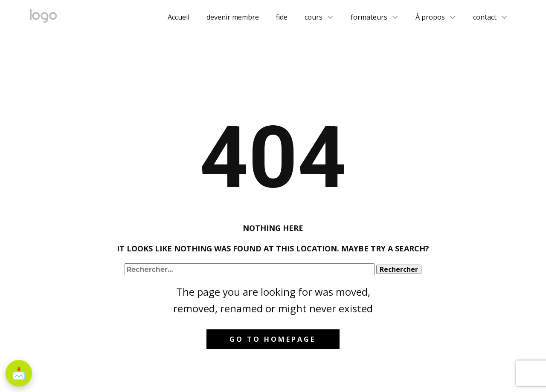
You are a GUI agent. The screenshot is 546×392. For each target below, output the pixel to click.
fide (282, 17)
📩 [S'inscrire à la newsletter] (19, 373)
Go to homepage (273, 339)
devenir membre (233, 17)
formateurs (369, 17)
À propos (430, 17)
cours (314, 17)
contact (485, 17)
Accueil (179, 17)
